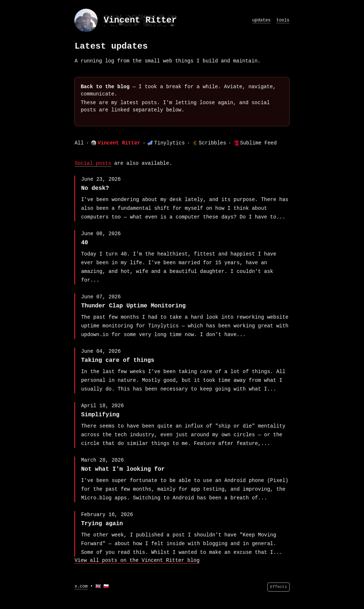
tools (283, 20)
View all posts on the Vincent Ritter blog (137, 560)
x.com (81, 586)
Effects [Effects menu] (278, 587)
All (79, 143)
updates (261, 20)
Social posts (93, 163)
